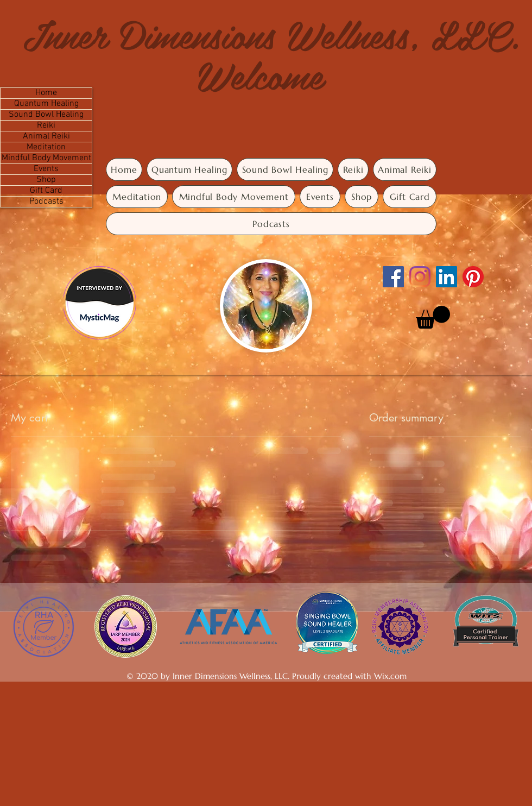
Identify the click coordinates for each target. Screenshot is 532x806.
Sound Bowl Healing (46, 115)
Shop (46, 180)
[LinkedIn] (446, 277)
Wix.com (390, 676)
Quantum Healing (46, 104)
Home (46, 93)
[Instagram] (420, 277)
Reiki (46, 126)
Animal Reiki (46, 137)
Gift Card (46, 191)
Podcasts (46, 202)
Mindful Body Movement (46, 158)
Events (46, 169)
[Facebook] (393, 277)
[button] (433, 317)
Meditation (46, 147)
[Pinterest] (473, 277)
